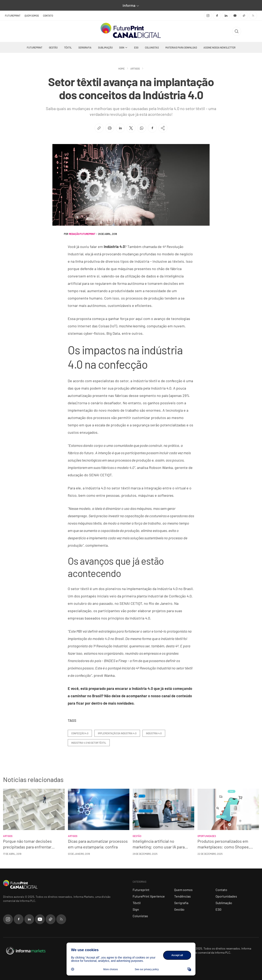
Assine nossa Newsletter (219, 47)
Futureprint (35, 47)
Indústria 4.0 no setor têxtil (89, 743)
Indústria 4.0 (154, 733)
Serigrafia (85, 47)
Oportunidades (226, 896)
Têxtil (68, 47)
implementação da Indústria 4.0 (117, 733)
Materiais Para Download (181, 47)
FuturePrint (13, 16)
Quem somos (32, 16)
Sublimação (105, 47)
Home (121, 69)
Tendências (182, 896)
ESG (136, 47)
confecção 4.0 (80, 733)
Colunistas (152, 47)
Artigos (135, 69)
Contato (48, 16)
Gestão (53, 47)
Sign (122, 47)
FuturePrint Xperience (149, 896)
